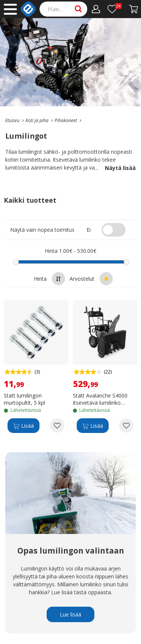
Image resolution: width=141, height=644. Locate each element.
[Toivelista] (115, 9)
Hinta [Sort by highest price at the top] (49, 279)
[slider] (16, 262)
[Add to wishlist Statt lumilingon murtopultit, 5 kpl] (57, 425)
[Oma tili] (96, 9)
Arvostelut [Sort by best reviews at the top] (91, 279)
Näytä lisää (115, 168)
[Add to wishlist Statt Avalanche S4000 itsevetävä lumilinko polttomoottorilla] (126, 425)
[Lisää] (23, 425)
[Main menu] (10, 9)
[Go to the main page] (12, 120)
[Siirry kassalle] (134, 9)
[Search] (64, 9)
